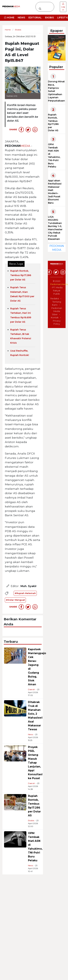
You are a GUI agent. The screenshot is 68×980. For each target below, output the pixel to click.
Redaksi (55, 298)
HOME (9, 18)
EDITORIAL (35, 18)
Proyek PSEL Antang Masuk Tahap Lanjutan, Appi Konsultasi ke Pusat (35, 763)
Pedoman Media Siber (57, 311)
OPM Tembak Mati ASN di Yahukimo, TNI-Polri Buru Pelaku (54, 155)
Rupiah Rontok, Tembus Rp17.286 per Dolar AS (21, 275)
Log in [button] (63, 7)
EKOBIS (49, 18)
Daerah (31, 689)
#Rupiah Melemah (25, 593)
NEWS (21, 18)
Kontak (55, 317)
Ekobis (31, 820)
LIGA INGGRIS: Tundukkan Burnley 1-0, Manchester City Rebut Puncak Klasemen (55, 228)
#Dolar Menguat (15, 600)
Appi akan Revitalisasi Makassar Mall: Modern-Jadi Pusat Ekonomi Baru (55, 192)
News (31, 734)
